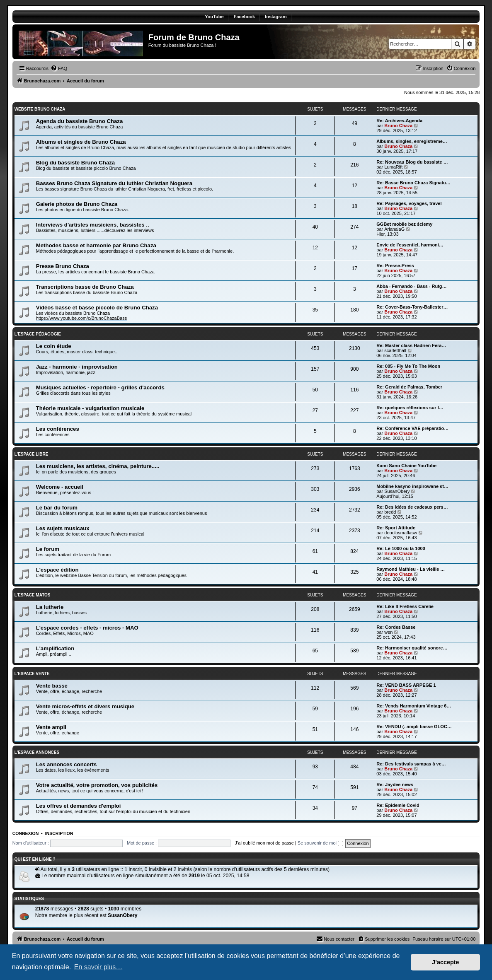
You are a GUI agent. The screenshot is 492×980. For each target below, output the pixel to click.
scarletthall (395, 350)
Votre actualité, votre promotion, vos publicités (97, 785)
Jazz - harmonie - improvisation (77, 367)
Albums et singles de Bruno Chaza (81, 142)
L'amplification (55, 648)
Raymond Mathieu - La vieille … (411, 569)
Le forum (48, 549)
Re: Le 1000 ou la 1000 (401, 548)
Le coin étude (54, 346)
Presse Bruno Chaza (63, 266)
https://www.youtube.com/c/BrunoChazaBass (82, 318)
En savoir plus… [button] (98, 967)
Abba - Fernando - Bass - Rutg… (411, 286)
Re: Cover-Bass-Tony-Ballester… (412, 307)
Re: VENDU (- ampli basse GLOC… (414, 727)
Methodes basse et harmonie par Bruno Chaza (96, 245)
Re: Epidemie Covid (398, 805)
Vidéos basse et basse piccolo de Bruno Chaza (97, 308)
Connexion (26, 833)
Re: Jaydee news (395, 784)
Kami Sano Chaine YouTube (406, 466)
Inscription (59, 833)
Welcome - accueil (60, 487)
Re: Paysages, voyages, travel (409, 203)
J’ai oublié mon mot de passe (264, 843)
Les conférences (58, 429)
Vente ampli (51, 727)
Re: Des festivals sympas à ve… (411, 764)
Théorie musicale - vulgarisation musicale (90, 408)
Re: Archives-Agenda (399, 121)
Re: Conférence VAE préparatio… (412, 428)
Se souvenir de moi (320, 843)
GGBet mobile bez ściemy (404, 224)
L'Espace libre (32, 454)
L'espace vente (32, 674)
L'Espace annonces (37, 752)
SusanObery (397, 491)
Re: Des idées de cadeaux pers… (412, 507)
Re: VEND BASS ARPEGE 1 (406, 685)
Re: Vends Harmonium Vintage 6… (414, 706)
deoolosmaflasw (401, 533)
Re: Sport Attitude (396, 528)
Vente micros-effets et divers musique (85, 706)
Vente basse (52, 686)
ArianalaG (394, 229)
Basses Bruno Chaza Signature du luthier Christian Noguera (114, 183)
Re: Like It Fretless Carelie (405, 606)
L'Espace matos (33, 595)
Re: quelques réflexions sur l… (410, 408)
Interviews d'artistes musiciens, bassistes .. (93, 225)
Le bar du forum (57, 508)
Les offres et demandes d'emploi (79, 806)
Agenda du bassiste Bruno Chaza (80, 121)
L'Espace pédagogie (38, 334)
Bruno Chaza (398, 126)
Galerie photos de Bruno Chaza (77, 204)
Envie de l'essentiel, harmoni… (410, 245)
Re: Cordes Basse (396, 627)
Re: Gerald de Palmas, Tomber (409, 387)
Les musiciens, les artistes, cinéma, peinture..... (98, 466)
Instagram (276, 17)
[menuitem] (59, 68)
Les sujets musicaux (63, 528)
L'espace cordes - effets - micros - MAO (87, 628)
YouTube (214, 17)
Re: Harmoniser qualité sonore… (412, 648)
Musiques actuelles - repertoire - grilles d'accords (100, 387)
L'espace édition (57, 570)
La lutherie (50, 607)
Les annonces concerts (67, 764)
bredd (390, 512)
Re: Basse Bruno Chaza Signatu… (413, 183)
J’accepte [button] (446, 962)
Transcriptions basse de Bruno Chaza (85, 287)
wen (388, 632)
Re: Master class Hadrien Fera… (411, 345)
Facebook (244, 17)
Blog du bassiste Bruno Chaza (76, 163)
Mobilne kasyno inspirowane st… (412, 486)
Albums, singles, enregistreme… (412, 141)
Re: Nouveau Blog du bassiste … (412, 162)
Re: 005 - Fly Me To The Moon (408, 366)
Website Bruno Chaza (40, 109)
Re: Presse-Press (395, 266)
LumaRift (393, 167)
